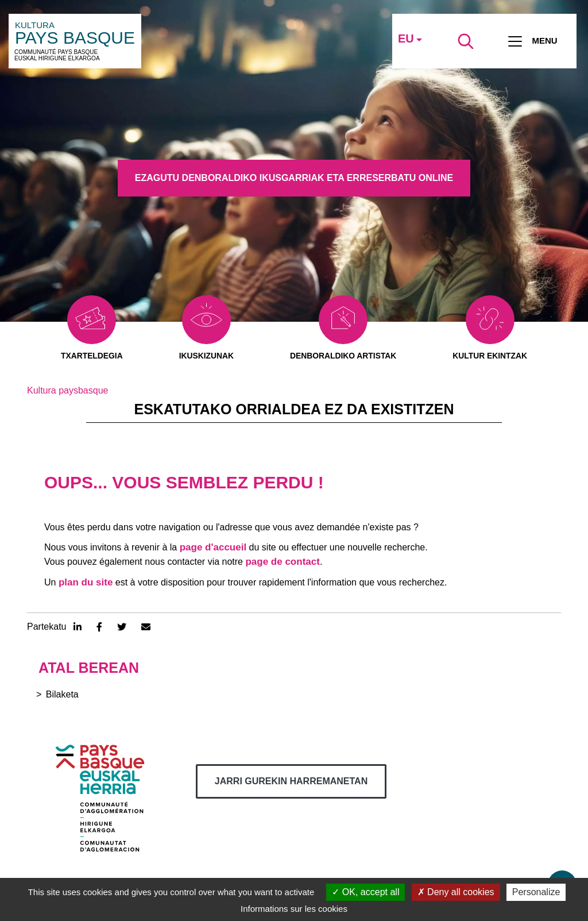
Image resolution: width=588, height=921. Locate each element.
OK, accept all (365, 892)
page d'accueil (213, 547)
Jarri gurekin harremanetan (291, 782)
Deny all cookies (456, 892)
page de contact (282, 562)
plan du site (86, 582)
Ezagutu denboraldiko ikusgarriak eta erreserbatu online (294, 178)
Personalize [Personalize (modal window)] (536, 892)
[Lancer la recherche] (466, 41)
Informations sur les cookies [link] (294, 909)
